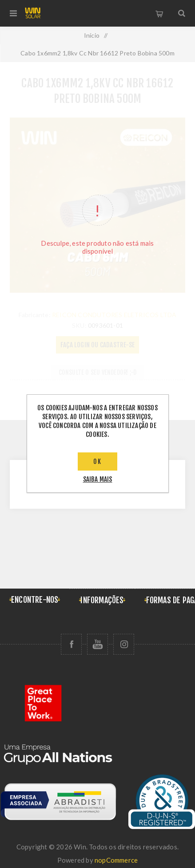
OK (97, 461)
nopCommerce (116, 860)
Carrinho (159, 13)
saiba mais (98, 479)
